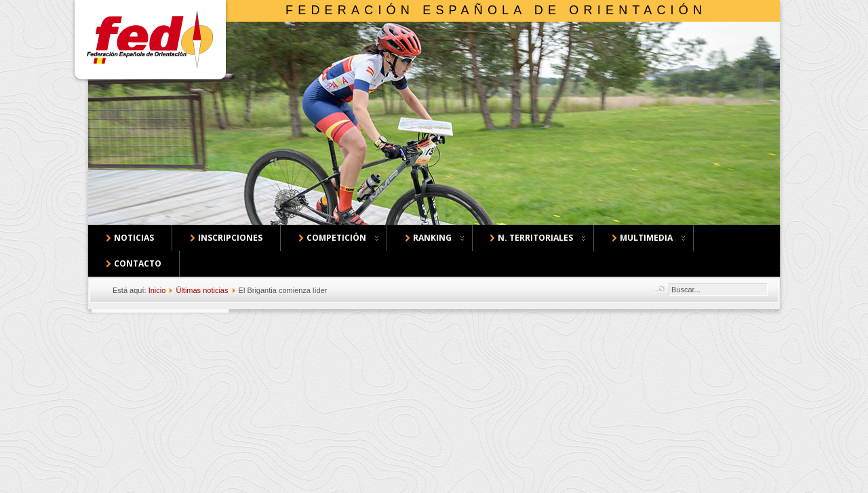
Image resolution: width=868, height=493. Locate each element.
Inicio (157, 290)
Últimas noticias (202, 290)
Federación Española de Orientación (496, 10)
